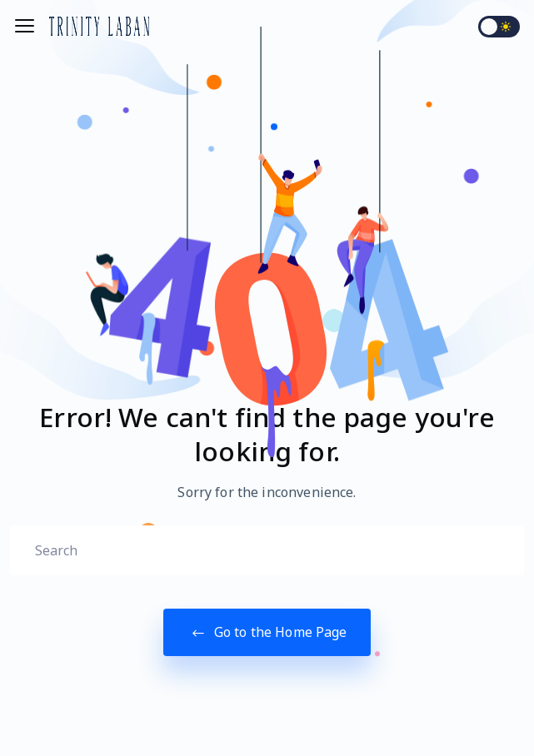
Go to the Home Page (267, 632)
